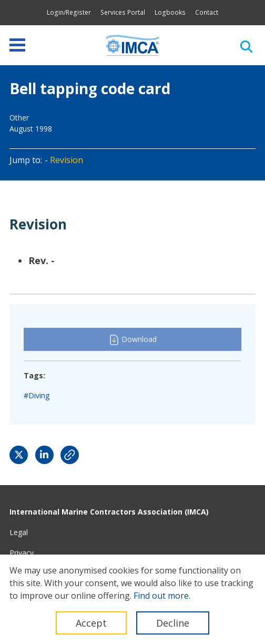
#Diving (37, 395)
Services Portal (123, 12)
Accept (91, 623)
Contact (207, 12)
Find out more (161, 596)
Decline (173, 623)
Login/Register (69, 12)
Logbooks (170, 12)
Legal (19, 532)
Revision (67, 160)
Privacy (22, 553)
